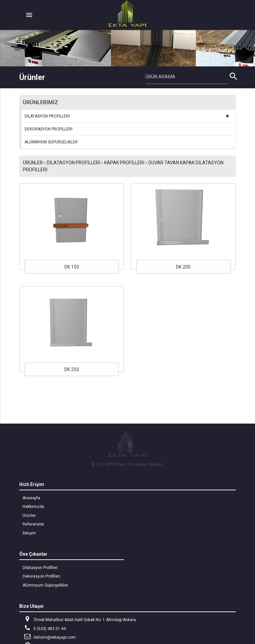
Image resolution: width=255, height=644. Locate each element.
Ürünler (33, 163)
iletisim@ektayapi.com (49, 637)
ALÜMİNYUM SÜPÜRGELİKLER (51, 142)
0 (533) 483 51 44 (44, 628)
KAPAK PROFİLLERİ (124, 163)
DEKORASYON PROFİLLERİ (48, 129)
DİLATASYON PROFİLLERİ (47, 116)
